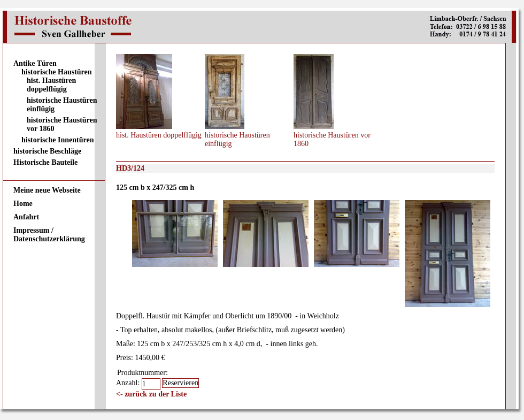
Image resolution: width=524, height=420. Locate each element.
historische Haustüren (57, 72)
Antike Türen (35, 63)
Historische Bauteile (45, 162)
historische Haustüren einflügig (62, 105)
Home (23, 204)
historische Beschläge (47, 151)
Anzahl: (129, 383)
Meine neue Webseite (47, 190)
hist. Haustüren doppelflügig (51, 85)
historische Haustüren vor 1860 (62, 124)
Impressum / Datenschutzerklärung (49, 235)
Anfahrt (26, 217)
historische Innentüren (57, 140)
